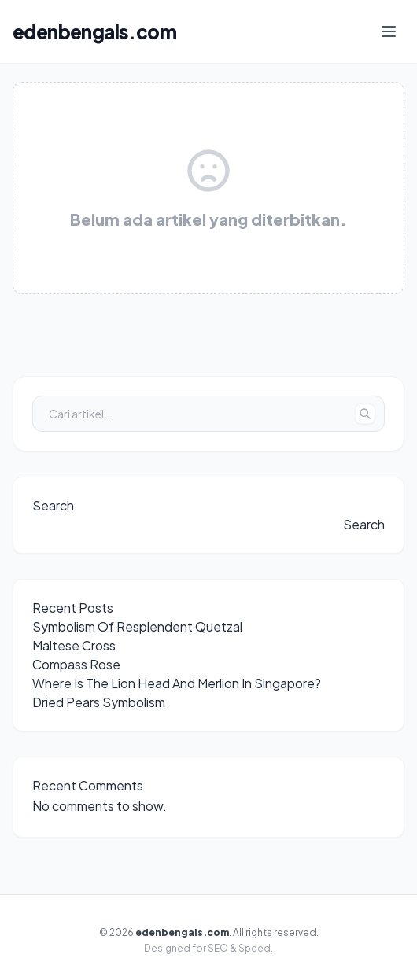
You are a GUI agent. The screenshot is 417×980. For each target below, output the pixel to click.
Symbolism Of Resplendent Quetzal (137, 626)
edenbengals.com (94, 31)
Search (53, 505)
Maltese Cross (74, 645)
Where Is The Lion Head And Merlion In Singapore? (177, 683)
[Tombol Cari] (365, 414)
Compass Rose (76, 664)
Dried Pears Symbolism (99, 702)
